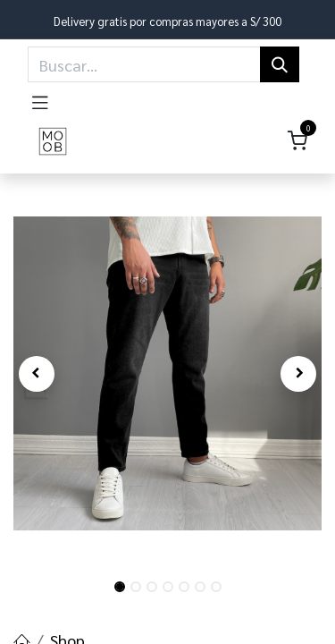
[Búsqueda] (280, 64)
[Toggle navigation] (40, 99)
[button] (37, 374)
